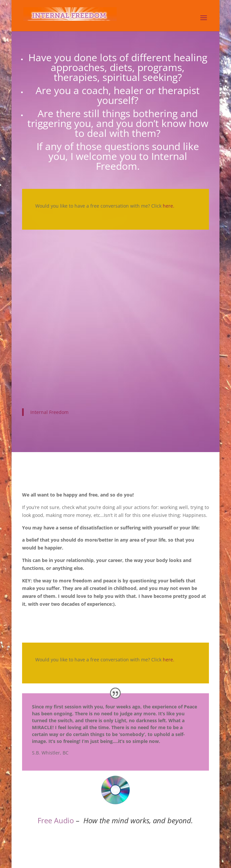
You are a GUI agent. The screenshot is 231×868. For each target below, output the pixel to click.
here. (169, 206)
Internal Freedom (49, 412)
